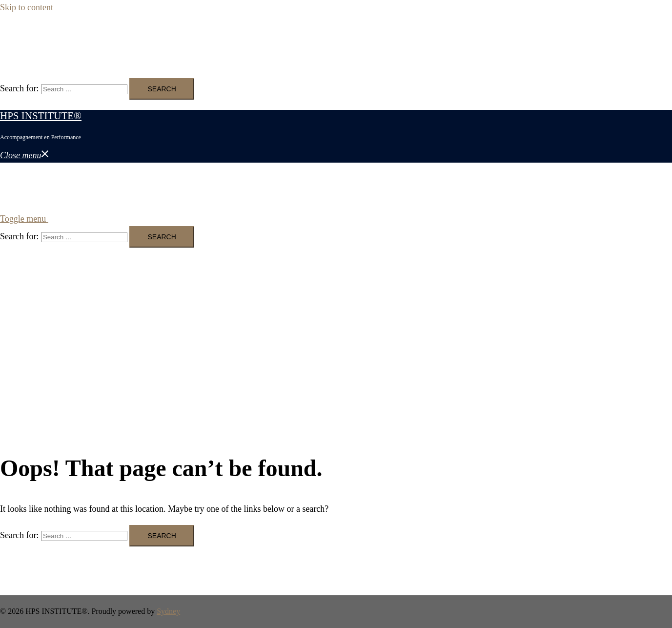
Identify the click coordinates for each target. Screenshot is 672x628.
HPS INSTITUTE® (41, 38)
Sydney (168, 611)
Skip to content (27, 7)
